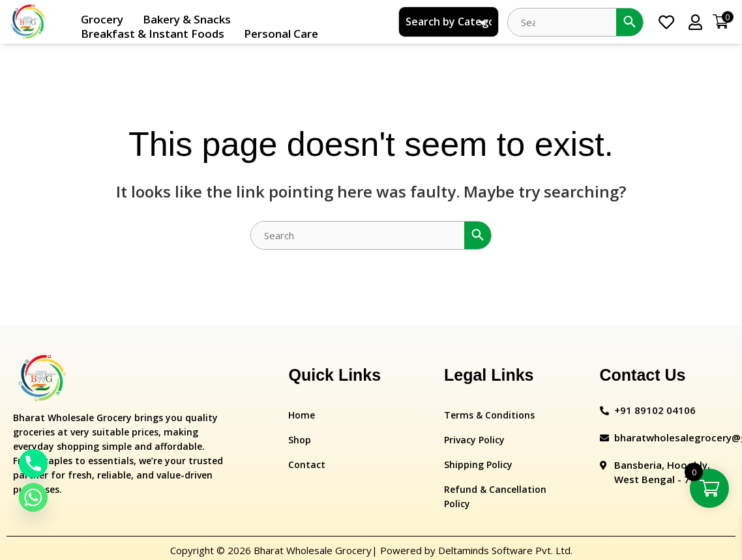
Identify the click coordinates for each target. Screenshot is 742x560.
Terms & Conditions (489, 415)
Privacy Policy (474, 440)
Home (302, 415)
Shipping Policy (478, 464)
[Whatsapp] (33, 497)
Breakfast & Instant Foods (153, 34)
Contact (307, 464)
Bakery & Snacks (187, 20)
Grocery (102, 20)
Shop (300, 440)
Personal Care (281, 34)
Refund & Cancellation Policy (495, 496)
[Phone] (33, 464)
